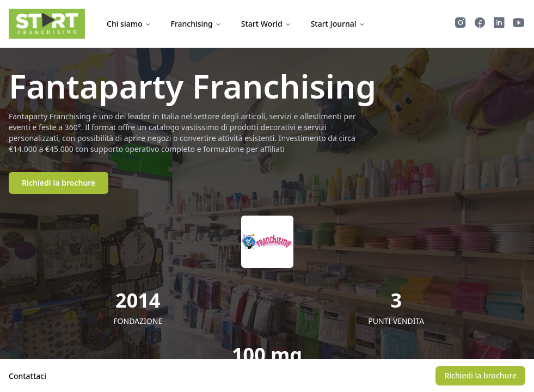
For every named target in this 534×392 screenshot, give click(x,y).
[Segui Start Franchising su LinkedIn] (499, 24)
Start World (266, 24)
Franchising (196, 24)
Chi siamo (129, 24)
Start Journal (338, 24)
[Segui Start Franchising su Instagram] (461, 24)
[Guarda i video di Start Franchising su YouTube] (519, 24)
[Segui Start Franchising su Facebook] (480, 24)
